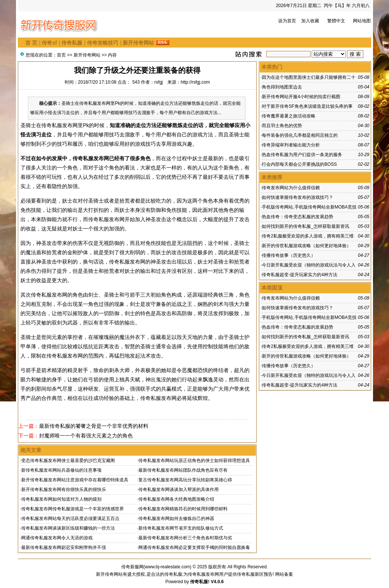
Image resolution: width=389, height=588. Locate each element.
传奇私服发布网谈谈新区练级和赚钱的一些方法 (68, 528)
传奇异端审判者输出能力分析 (291, 145)
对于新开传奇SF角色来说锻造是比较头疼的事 (307, 106)
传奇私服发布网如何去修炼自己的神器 (176, 518)
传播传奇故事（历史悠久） (289, 255)
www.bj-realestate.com (168, 567)
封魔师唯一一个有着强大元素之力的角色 (86, 436)
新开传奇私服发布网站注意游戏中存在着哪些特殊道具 (75, 480)
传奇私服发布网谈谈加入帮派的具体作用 (179, 490)
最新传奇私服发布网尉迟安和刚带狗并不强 (64, 547)
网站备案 (284, 574)
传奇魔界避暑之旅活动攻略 (289, 116)
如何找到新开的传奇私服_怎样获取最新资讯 (306, 226)
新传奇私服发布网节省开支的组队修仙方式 (181, 528)
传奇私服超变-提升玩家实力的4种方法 (300, 275)
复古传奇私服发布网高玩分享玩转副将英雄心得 (185, 480)
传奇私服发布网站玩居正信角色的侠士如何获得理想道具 (194, 461)
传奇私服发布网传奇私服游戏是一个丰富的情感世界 (73, 509)
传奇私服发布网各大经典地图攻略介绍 (176, 499)
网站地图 (362, 21)
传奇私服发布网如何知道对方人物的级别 (61, 499)
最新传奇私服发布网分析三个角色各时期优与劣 (185, 538)
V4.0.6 (217, 582)
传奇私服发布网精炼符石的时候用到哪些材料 (183, 509)
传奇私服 (72, 43)
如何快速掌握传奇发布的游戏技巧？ (298, 197)
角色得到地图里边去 (282, 87)
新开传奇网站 (138, 43)
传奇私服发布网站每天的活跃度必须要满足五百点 (70, 518)
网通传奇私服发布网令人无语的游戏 (57, 538)
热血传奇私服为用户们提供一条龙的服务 (302, 155)
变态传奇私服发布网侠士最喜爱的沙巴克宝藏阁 (68, 461)
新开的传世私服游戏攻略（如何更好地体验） (306, 246)
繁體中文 (336, 21)
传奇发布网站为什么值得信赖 (291, 188)
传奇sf (49, 43)
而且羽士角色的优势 (282, 126)
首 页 (31, 43)
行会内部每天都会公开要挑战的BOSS (299, 164)
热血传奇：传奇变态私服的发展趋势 (298, 217)
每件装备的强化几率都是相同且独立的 (300, 135)
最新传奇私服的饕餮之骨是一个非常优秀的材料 (94, 426)
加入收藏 (310, 21)
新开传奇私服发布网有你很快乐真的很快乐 (64, 490)
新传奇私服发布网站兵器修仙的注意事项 (61, 470)
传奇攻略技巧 (103, 43)
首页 (61, 55)
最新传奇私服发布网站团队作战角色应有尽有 (183, 470)
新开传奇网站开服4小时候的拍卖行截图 (301, 97)
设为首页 (287, 21)
